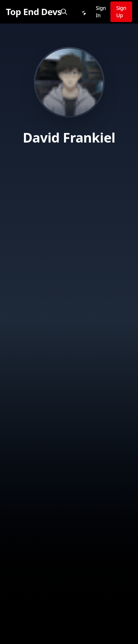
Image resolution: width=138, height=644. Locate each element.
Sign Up (121, 12)
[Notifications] (83, 12)
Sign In (101, 12)
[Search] (64, 12)
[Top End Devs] (34, 12)
